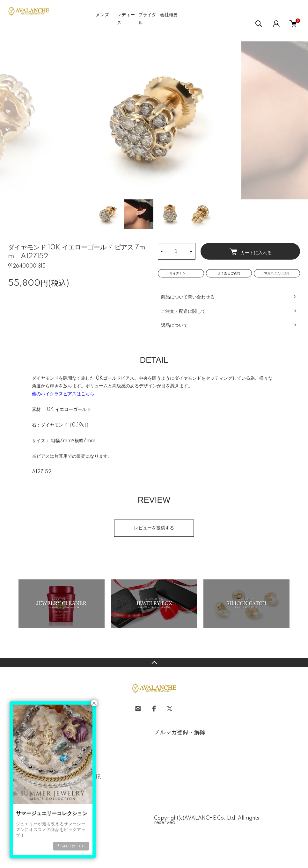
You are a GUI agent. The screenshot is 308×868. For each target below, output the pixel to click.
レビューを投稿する (154, 528)
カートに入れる (250, 251)
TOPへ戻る (154, 663)
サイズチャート (181, 273)
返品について (174, 326)
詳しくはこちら (74, 846)
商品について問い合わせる (188, 297)
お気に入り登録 (277, 273)
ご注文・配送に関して (183, 312)
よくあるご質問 (229, 273)
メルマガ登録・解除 (180, 733)
